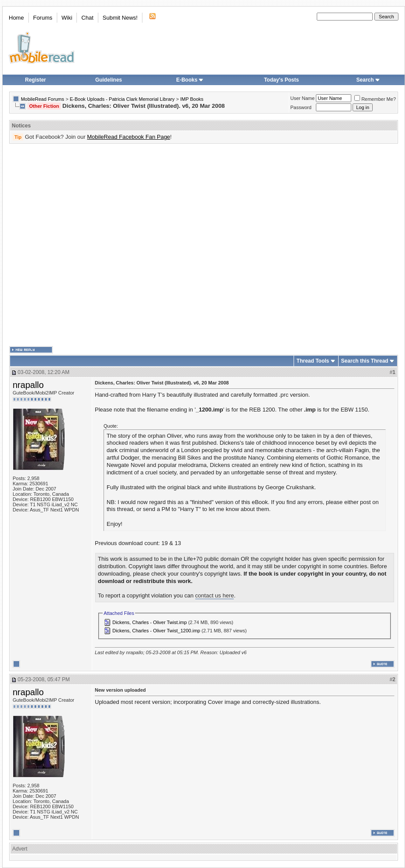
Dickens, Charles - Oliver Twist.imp (149, 622)
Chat (87, 18)
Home (16, 18)
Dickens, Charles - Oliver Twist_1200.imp (156, 631)
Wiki (67, 18)
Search (368, 80)
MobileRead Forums (43, 99)
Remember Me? (375, 99)
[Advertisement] (94, 245)
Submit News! (120, 18)
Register (35, 80)
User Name (303, 98)
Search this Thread (365, 361)
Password (301, 107)
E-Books (190, 80)
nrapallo (28, 385)
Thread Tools (313, 361)
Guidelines (109, 80)
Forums (43, 18)
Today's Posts (281, 80)
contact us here (215, 595)
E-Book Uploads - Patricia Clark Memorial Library (122, 99)
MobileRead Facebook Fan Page (128, 137)
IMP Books (192, 99)
